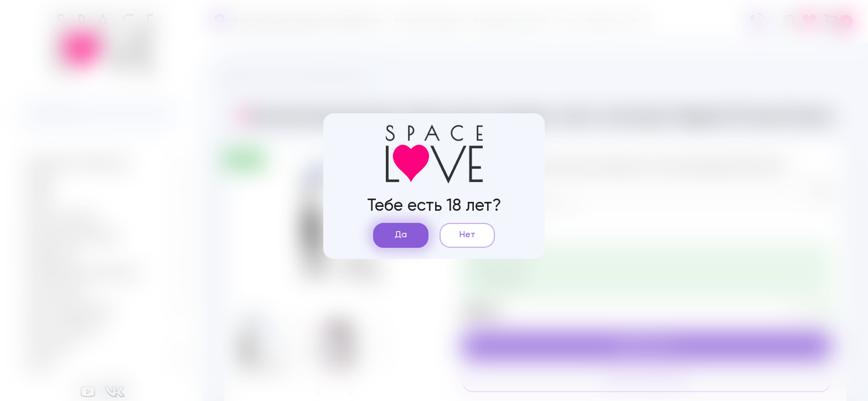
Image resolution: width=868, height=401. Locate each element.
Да (401, 235)
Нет (467, 235)
